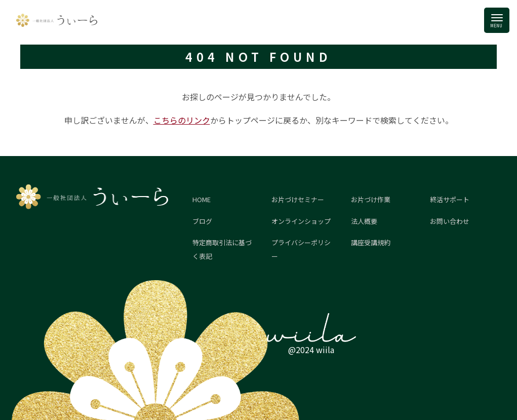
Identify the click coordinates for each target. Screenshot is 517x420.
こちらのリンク (182, 120)
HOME (202, 199)
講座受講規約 (371, 242)
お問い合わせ (450, 221)
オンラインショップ (301, 221)
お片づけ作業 (371, 199)
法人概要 (364, 221)
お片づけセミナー (298, 199)
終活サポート (450, 199)
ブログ (202, 221)
